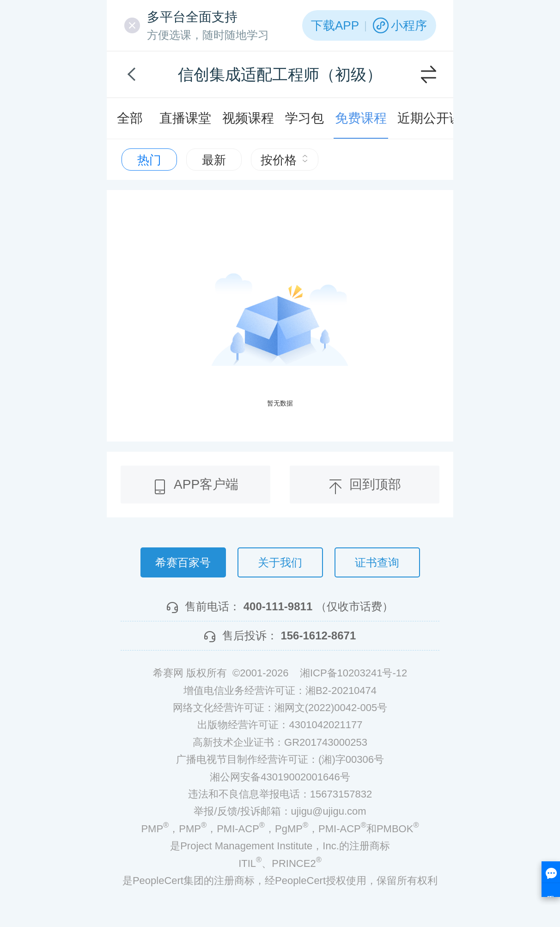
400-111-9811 (278, 606)
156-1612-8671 (318, 635)
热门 (149, 160)
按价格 (285, 160)
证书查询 (377, 562)
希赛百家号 (183, 562)
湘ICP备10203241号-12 (353, 673)
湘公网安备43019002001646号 (280, 777)
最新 (214, 160)
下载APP (335, 25)
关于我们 (280, 562)
